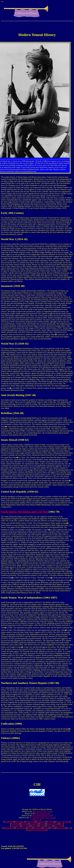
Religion (34, 826)
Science (49, 826)
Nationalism (15, 826)
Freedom (24, 824)
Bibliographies (8, 828)
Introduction (9, 822)
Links (52, 828)
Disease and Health (63, 822)
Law (61, 824)
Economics (15, 824)
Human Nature (52, 824)
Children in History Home (37, 830)
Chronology (30, 822)
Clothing (51, 822)
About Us (37, 820)
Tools (69, 828)
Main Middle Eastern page (42, 816)
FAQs (30, 828)
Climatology (41, 822)
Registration (61, 828)
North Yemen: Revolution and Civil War (24, 512)
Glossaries (38, 828)
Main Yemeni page (42, 813)
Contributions (21, 828)
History (42, 824)
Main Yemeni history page (42, 811)
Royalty (42, 826)
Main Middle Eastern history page (42, 818)
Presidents (26, 826)
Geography (34, 824)
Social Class (59, 826)
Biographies (20, 822)
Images (46, 828)
